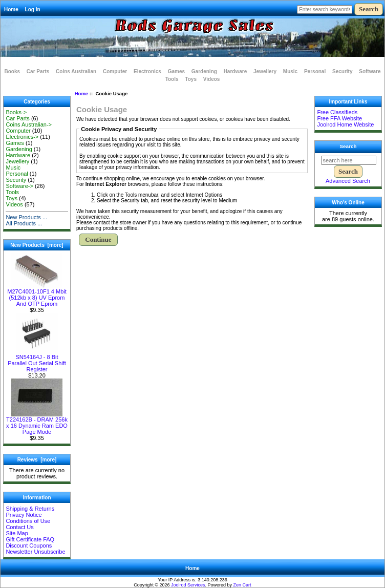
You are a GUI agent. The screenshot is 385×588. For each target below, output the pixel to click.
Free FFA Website (339, 118)
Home (11, 9)
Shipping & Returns (30, 509)
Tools (172, 79)
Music (290, 71)
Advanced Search (348, 181)
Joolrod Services (188, 585)
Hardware (236, 71)
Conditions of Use (28, 521)
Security (342, 71)
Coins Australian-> (29, 124)
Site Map (17, 533)
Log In (33, 9)
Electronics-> (22, 137)
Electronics (147, 71)
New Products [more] (37, 245)
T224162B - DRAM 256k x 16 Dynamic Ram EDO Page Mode (37, 423)
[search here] (349, 160)
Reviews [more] (37, 460)
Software (370, 71)
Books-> (16, 112)
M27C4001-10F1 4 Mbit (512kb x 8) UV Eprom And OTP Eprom (37, 295)
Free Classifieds (337, 112)
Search (348, 146)
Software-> (19, 186)
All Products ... (24, 223)
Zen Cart (242, 585)
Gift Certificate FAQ (30, 539)
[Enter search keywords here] (325, 9)
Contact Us (19, 527)
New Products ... (26, 217)
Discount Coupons (29, 545)
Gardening (204, 71)
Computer (115, 71)
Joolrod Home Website (345, 124)
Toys (191, 79)
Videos (212, 79)
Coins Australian (76, 71)
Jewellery (265, 71)
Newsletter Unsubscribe (35, 552)
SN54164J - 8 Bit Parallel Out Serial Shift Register (37, 361)
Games (176, 71)
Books (13, 71)
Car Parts (38, 71)
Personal (315, 71)
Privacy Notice (24, 515)
